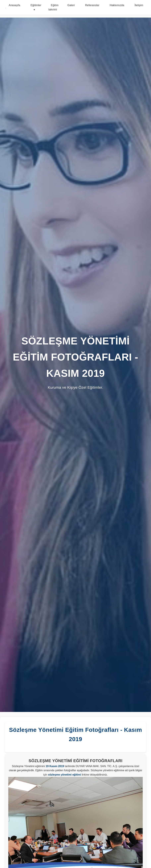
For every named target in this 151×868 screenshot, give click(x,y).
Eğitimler (36, 5)
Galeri (71, 5)
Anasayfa (15, 5)
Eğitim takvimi (53, 7)
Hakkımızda (117, 5)
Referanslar (92, 5)
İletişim (139, 5)
